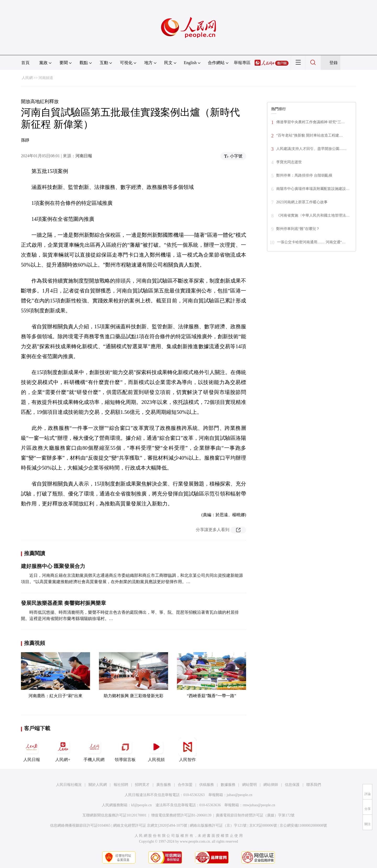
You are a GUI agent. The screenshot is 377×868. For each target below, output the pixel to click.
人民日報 (32, 750)
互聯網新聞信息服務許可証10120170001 (115, 815)
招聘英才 (142, 785)
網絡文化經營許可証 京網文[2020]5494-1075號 (150, 825)
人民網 (27, 78)
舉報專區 (242, 63)
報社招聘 (121, 785)
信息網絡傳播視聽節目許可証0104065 (80, 825)
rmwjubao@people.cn (259, 805)
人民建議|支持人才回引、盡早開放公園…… (311, 149)
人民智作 (187, 750)
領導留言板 (125, 750)
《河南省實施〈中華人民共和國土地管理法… (313, 215)
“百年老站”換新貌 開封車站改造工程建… (309, 135)
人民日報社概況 (69, 785)
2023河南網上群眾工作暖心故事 (302, 202)
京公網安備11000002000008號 (303, 825)
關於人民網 (98, 785)
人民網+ (63, 750)
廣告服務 (164, 785)
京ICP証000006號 (263, 825)
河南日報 (84, 156)
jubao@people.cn (240, 795)
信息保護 (292, 785)
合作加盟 (185, 785)
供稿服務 (207, 785)
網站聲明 (250, 785)
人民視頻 (156, 750)
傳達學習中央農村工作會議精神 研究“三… (311, 122)
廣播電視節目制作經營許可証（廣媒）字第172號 (255, 815)
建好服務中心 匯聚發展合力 (53, 566)
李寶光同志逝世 (289, 162)
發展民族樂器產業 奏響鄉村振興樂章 (63, 603)
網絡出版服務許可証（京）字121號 (218, 825)
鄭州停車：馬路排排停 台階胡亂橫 (304, 175)
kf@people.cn (142, 805)
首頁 (25, 63)
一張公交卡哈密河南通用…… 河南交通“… (311, 242)
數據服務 (228, 785)
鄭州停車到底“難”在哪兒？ (298, 229)
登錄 (334, 63)
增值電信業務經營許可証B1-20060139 (181, 815)
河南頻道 (46, 78)
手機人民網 (94, 750)
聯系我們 (314, 785)
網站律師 (271, 785)
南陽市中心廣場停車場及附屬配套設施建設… (313, 189)
